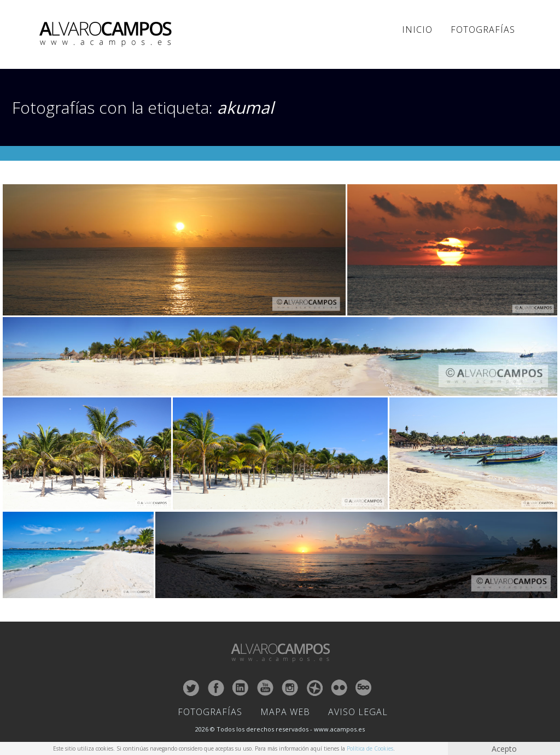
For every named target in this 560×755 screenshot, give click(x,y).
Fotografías (483, 30)
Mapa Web (285, 712)
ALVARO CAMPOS (107, 34)
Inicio (417, 30)
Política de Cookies (370, 748)
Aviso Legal (358, 712)
